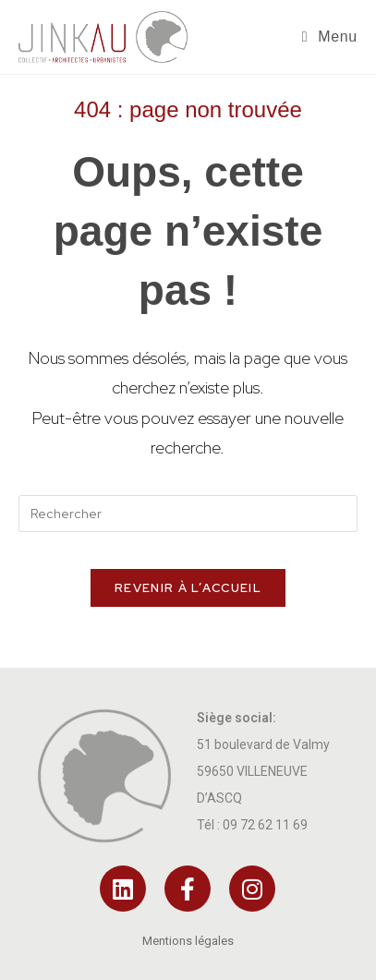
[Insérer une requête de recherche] (188, 514)
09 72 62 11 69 (265, 825)
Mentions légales (188, 941)
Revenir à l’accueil (188, 588)
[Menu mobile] (330, 36)
